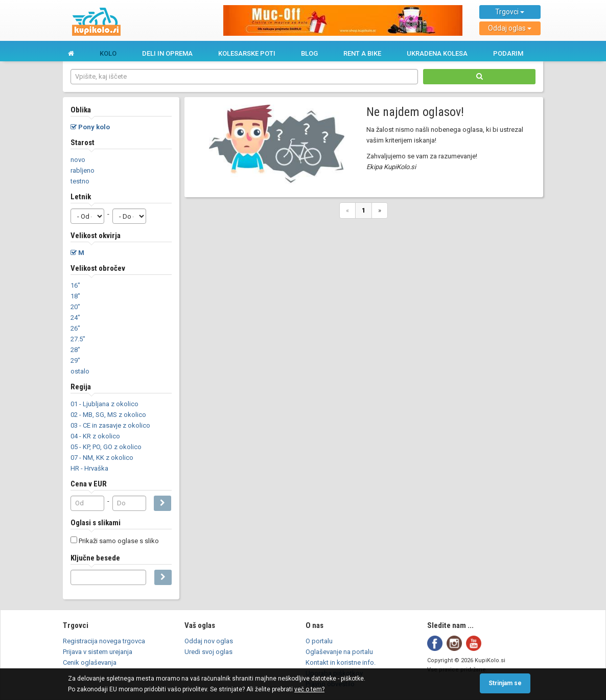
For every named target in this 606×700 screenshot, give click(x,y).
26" (75, 328)
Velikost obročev (98, 268)
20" (75, 307)
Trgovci (510, 12)
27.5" (78, 339)
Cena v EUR (89, 484)
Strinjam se (505, 683)
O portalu (319, 641)
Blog (309, 53)
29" (75, 360)
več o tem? (309, 689)
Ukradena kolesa (437, 53)
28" (75, 350)
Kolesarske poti (247, 53)
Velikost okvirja (96, 236)
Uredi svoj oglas (208, 652)
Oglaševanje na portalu (339, 652)
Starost (83, 143)
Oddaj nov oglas (209, 641)
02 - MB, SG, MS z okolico (108, 415)
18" (75, 296)
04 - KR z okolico (95, 436)
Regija (81, 387)
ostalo (80, 371)
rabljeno (83, 170)
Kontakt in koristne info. (341, 662)
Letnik (81, 197)
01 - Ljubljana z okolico (104, 404)
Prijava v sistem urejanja (98, 652)
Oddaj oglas (510, 28)
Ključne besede (95, 558)
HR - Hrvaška (89, 468)
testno (80, 181)
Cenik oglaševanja (90, 662)
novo (78, 160)
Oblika (81, 110)
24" (75, 318)
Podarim (508, 53)
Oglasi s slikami (96, 523)
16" (75, 285)
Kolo (108, 53)
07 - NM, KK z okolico (102, 458)
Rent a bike (362, 53)
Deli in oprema (167, 53)
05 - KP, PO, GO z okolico (106, 447)
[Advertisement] (364, 298)
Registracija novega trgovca (104, 641)
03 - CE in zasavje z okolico (110, 425)
